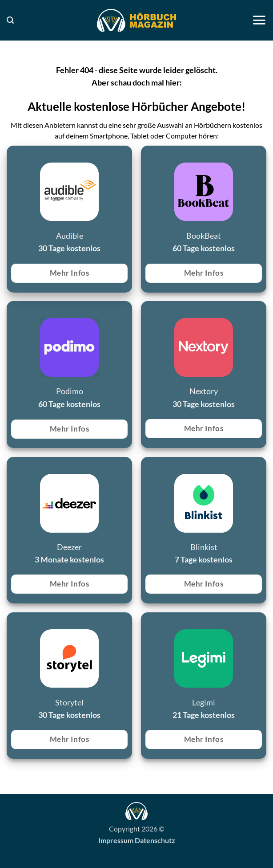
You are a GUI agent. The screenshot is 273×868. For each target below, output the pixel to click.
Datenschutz (155, 840)
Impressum (116, 840)
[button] (10, 20)
